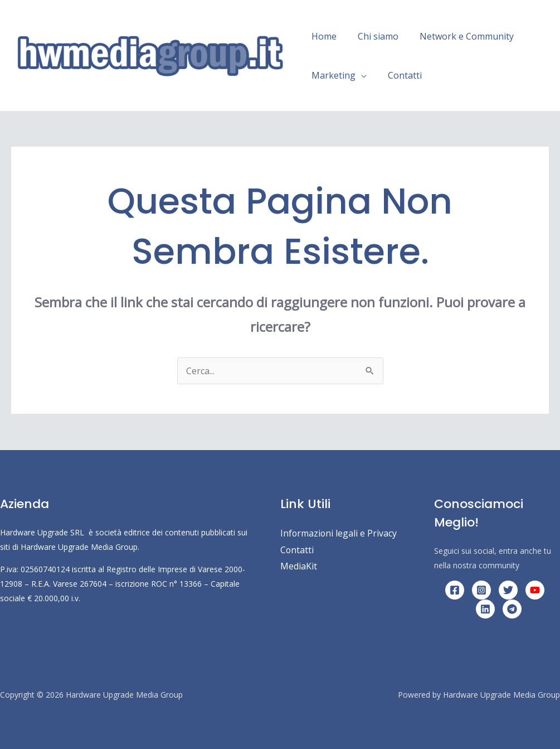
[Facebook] (455, 590)
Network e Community (458, 36)
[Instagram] (481, 590)
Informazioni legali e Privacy (339, 533)
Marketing (332, 75)
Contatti (400, 75)
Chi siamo (373, 36)
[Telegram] (512, 609)
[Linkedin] (485, 609)
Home (322, 36)
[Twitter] (508, 590)
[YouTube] (535, 590)
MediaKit (299, 567)
